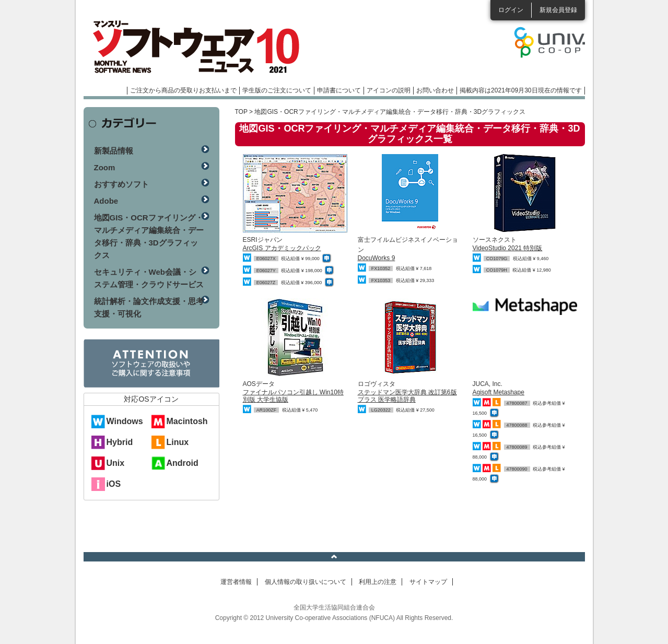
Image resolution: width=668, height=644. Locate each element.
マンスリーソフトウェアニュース (194, 47)
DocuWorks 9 (377, 258)
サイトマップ (428, 582)
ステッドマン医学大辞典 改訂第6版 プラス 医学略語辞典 (407, 396)
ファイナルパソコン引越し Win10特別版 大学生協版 (293, 396)
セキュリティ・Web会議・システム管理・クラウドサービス (149, 278)
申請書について (339, 90)
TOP (241, 112)
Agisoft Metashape (499, 392)
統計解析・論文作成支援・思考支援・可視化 (149, 307)
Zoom (105, 167)
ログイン (511, 10)
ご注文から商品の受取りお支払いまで (183, 90)
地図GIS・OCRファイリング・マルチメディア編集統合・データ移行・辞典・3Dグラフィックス (149, 236)
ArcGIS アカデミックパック (282, 248)
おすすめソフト (121, 184)
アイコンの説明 (389, 90)
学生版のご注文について (277, 90)
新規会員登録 (558, 10)
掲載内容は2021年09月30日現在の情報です (520, 90)
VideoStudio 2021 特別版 (508, 248)
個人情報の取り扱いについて (306, 582)
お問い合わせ (435, 90)
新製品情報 (114, 151)
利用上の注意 (378, 582)
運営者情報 (236, 582)
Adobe (106, 201)
